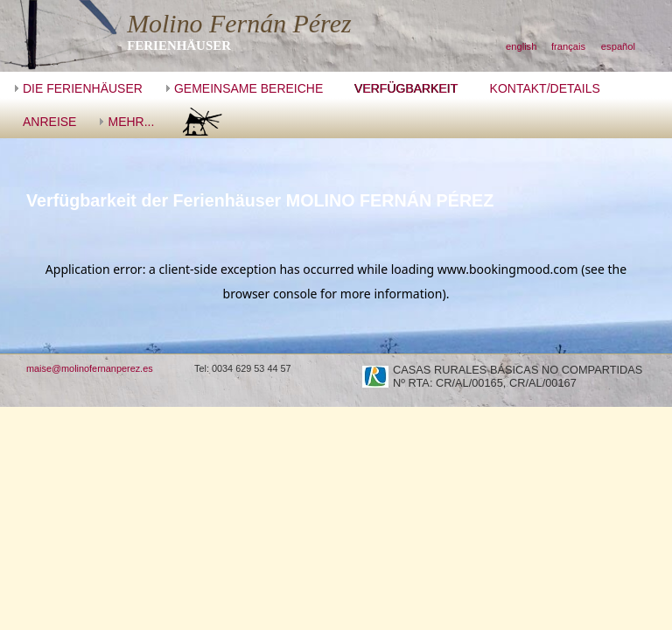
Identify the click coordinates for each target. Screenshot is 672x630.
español (618, 46)
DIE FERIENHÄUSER (83, 88)
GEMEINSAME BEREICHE (248, 88)
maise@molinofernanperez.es (90, 368)
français (568, 46)
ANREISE (49, 122)
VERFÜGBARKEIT (406, 88)
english (521, 46)
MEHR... (131, 122)
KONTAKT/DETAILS (545, 88)
